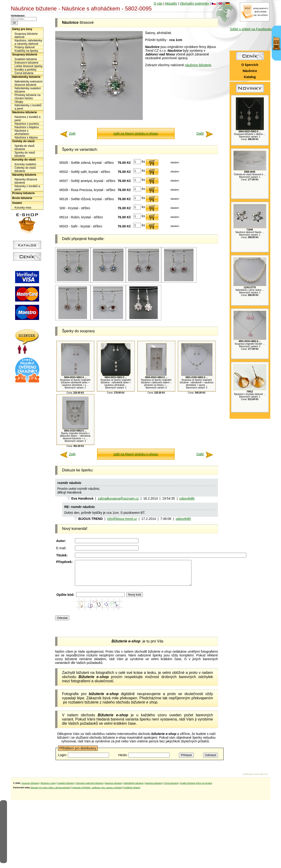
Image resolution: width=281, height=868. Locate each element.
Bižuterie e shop (48, 788)
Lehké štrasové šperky (29, 66)
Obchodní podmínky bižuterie (89, 788)
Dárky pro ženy (22, 29)
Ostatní (17, 203)
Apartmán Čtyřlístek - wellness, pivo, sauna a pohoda (97, 793)
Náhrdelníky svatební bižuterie (28, 90)
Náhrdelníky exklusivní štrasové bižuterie (29, 83)
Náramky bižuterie (24, 175)
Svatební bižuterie (26, 59)
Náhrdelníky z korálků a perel (28, 107)
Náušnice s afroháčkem (22, 132)
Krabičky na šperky (26, 51)
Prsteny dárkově (25, 47)
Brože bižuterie (22, 198)
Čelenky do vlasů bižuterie (25, 169)
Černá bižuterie (24, 73)
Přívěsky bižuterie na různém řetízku (28, 97)
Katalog (250, 77)
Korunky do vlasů (24, 160)
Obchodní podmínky (194, 3)
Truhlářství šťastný (132, 793)
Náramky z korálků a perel (27, 188)
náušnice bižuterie (198, 65)
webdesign (248, 779)
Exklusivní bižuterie (27, 63)
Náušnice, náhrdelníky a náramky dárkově (28, 42)
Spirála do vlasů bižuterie (25, 148)
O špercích (250, 65)
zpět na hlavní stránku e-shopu (136, 134)
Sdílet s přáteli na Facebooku (251, 29)
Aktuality (171, 3)
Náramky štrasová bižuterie (26, 181)
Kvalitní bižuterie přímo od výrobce (196, 788)
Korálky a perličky (26, 70)
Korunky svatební (25, 164)
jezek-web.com (261, 779)
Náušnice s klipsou (26, 137)
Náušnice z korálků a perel (28, 119)
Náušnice (250, 71)
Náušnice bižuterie (25, 112)
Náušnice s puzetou (27, 124)
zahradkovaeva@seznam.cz (118, 498)
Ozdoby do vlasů (23, 141)
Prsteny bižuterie (24, 193)
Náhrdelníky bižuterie (26, 77)
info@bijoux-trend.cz (122, 519)
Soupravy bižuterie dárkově (26, 35)
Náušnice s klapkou (27, 127)
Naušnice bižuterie (114, 788)
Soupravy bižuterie (25, 55)
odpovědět (187, 498)
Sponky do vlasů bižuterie (25, 154)
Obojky (19, 102)
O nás (158, 3)
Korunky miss (23, 208)
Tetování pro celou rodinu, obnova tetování (50, 793)
